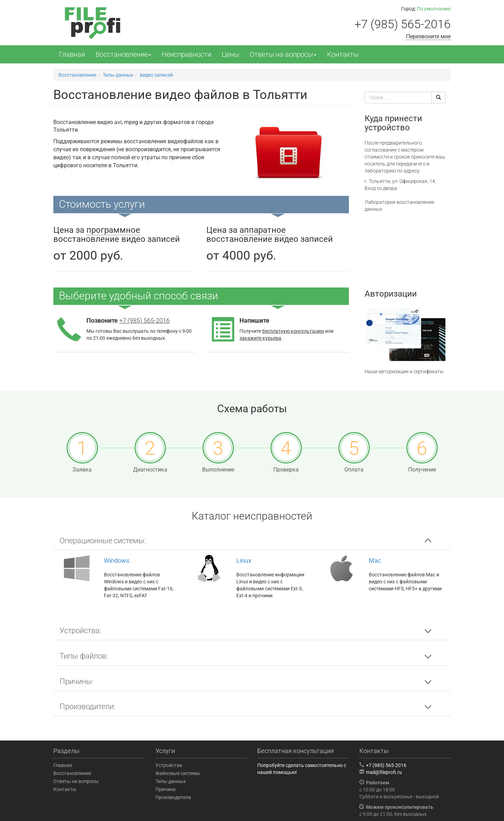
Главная (72, 54)
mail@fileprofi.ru (384, 772)
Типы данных (171, 781)
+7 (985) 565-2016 (403, 24)
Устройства (169, 765)
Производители (173, 797)
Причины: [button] (77, 681)
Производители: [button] (87, 707)
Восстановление (123, 54)
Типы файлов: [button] (84, 656)
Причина (166, 789)
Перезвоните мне (428, 36)
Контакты (343, 54)
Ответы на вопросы (283, 54)
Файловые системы (178, 773)
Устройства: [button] (81, 631)
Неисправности (186, 54)
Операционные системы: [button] (103, 541)
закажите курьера (260, 338)
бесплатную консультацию (293, 331)
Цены (230, 54)
